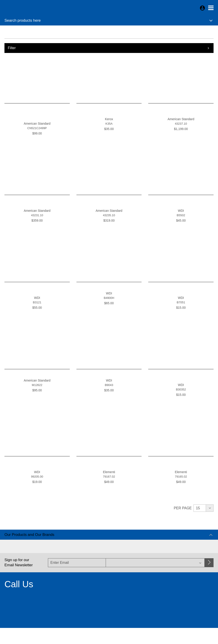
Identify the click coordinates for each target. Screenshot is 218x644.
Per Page (183, 508)
